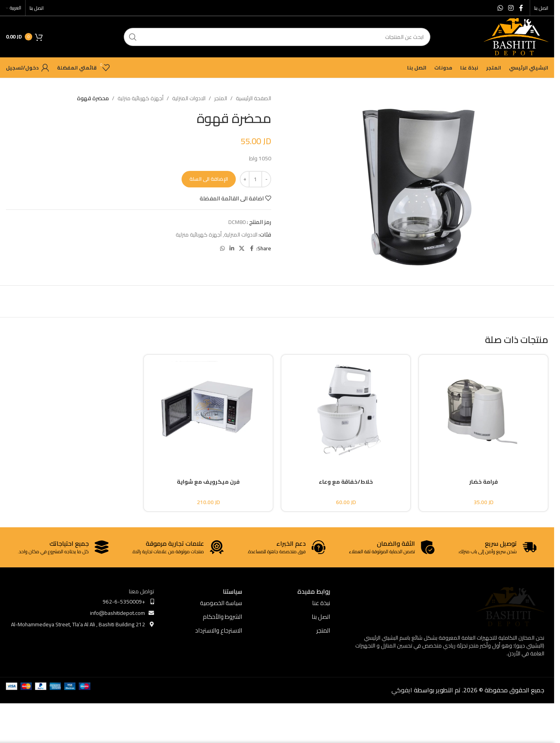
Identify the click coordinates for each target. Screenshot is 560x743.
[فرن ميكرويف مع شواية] (208, 410)
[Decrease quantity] (266, 179)
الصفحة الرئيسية (253, 98)
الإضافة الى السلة (209, 179)
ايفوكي (402, 690)
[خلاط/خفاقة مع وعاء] (346, 410)
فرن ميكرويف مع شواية (208, 482)
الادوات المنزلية (189, 98)
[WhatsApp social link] (500, 8)
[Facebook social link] (521, 8)
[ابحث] (277, 37)
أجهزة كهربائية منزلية (140, 98)
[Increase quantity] (245, 179)
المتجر (221, 98)
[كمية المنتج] (255, 179)
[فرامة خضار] (483, 410)
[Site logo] (516, 36)
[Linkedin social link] (232, 249)
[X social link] (242, 249)
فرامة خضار (484, 482)
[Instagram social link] (511, 8)
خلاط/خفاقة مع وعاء (346, 482)
